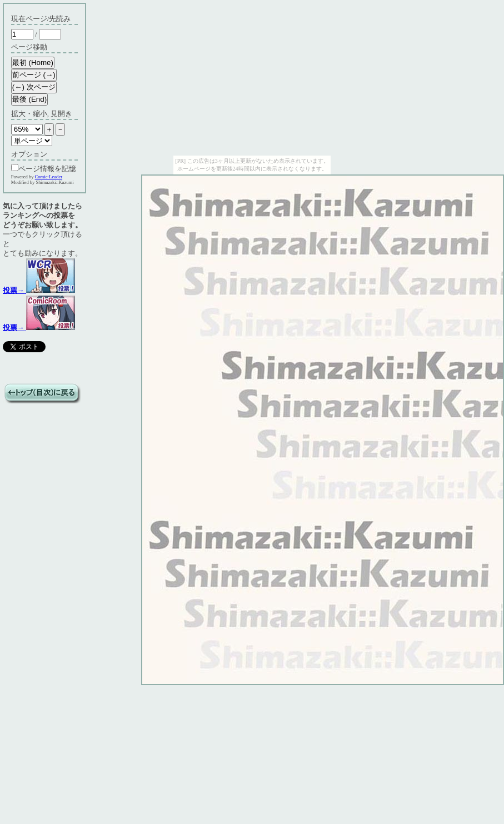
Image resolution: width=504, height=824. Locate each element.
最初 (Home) (33, 63)
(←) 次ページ (34, 87)
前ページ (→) (34, 75)
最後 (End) (29, 99)
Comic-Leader (49, 177)
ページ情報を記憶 (44, 169)
